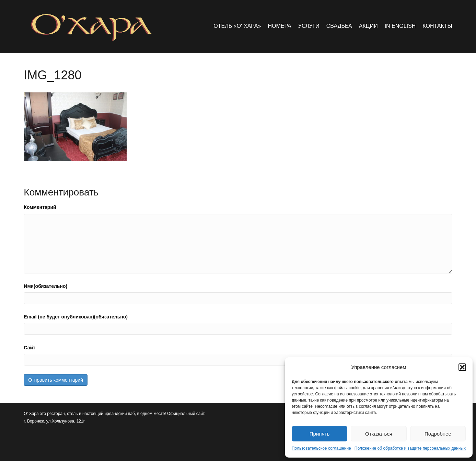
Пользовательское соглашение (321, 448)
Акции (368, 26)
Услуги (309, 26)
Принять (320, 434)
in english (400, 26)
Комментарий (40, 207)
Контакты (437, 26)
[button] (462, 367)
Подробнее (438, 434)
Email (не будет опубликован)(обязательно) (76, 317)
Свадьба (339, 26)
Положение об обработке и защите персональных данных (410, 448)
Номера (279, 26)
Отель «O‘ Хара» (237, 26)
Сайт (30, 348)
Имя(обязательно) (45, 286)
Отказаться (379, 434)
